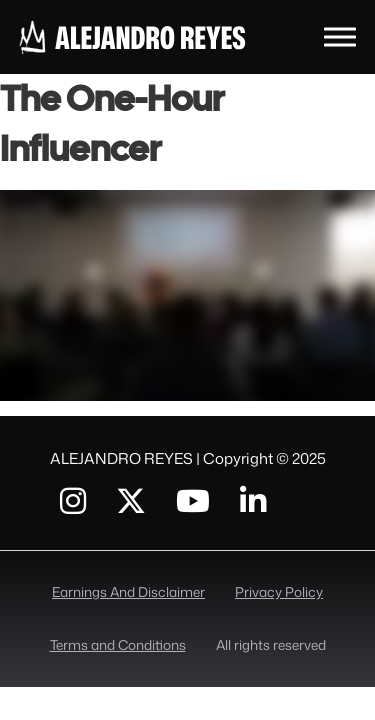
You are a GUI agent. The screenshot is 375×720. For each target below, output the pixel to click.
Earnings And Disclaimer (128, 591)
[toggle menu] (340, 36)
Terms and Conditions (118, 644)
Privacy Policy (279, 591)
